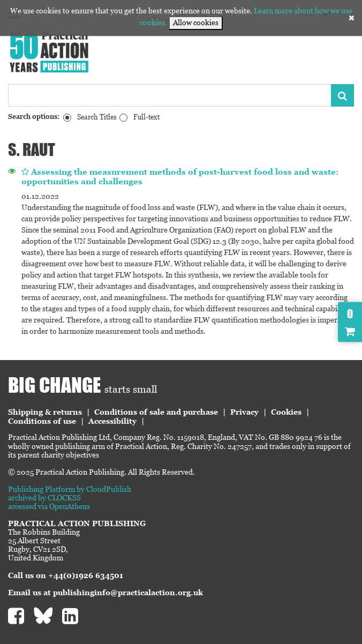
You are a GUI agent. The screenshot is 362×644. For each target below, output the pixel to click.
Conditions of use (42, 421)
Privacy (244, 412)
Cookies (286, 412)
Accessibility (112, 421)
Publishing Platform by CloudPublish (70, 489)
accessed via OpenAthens (49, 506)
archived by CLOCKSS (44, 498)
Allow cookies (196, 23)
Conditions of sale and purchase (156, 412)
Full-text (146, 117)
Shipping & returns (45, 412)
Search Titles (97, 117)
